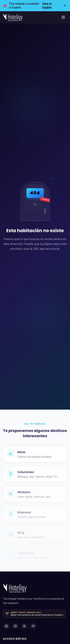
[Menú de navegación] (63, 17)
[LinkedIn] (6, 626)
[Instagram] (15, 626)
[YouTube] (33, 626)
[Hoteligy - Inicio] (13, 17)
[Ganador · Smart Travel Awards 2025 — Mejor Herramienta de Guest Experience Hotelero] (34, 614)
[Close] (65, 6)
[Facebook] (24, 626)
